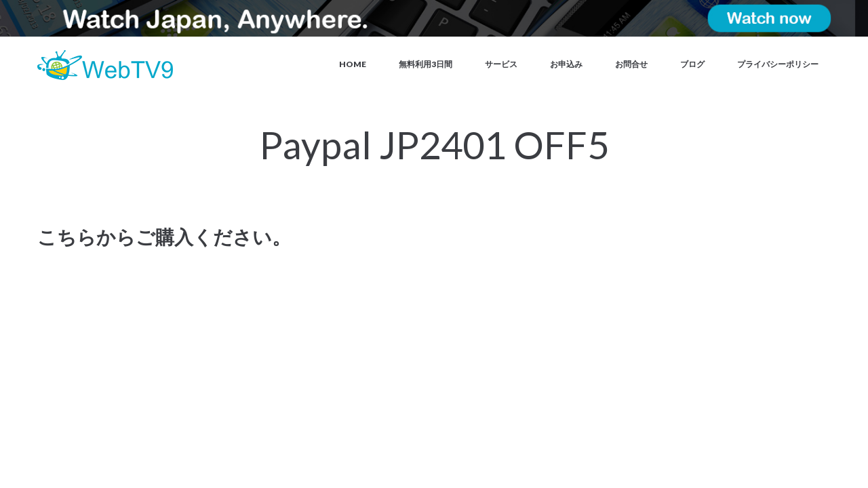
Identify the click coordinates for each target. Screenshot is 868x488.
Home (353, 64)
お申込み (566, 64)
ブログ (692, 64)
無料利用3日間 (426, 64)
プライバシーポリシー (778, 64)
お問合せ (631, 64)
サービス (501, 64)
